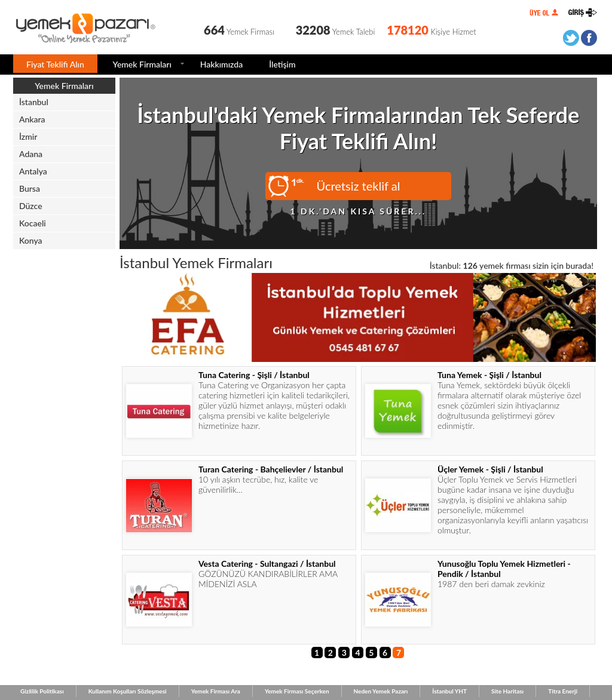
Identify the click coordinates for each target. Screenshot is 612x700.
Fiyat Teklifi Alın (55, 64)
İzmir (28, 136)
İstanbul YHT (449, 691)
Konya (31, 240)
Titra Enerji (563, 691)
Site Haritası (507, 691)
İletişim (282, 64)
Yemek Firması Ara (216, 691)
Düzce (31, 206)
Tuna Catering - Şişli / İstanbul (254, 375)
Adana (31, 154)
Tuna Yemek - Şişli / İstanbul (489, 375)
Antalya (33, 171)
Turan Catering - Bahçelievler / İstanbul (271, 469)
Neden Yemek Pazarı (381, 691)
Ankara (32, 119)
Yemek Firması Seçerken (297, 691)
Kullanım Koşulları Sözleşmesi (128, 691)
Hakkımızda (221, 64)
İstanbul (34, 102)
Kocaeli (33, 223)
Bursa (30, 188)
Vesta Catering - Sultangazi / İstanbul (267, 564)
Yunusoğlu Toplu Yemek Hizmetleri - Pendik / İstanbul (504, 569)
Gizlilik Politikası (42, 691)
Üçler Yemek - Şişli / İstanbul (490, 469)
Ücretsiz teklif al (359, 186)
